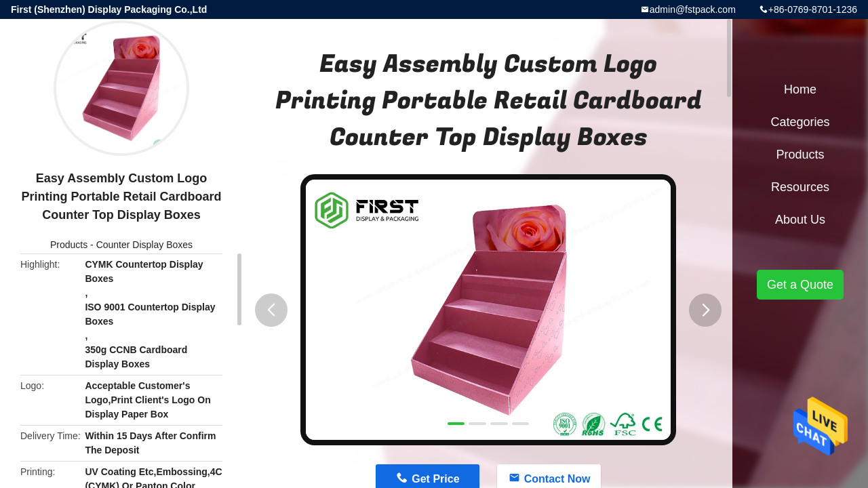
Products (69, 245)
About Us (800, 220)
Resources (800, 187)
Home (800, 89)
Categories (800, 122)
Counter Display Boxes (144, 245)
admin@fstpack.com (693, 9)
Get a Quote (800, 285)
